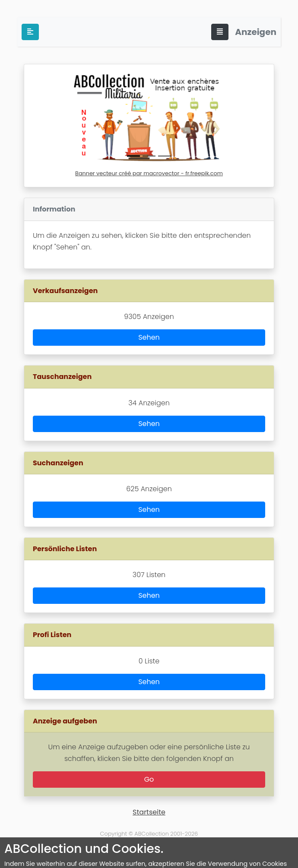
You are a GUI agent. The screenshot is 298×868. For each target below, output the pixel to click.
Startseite (149, 812)
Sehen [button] (149, 337)
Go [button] (149, 779)
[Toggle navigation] (220, 32)
